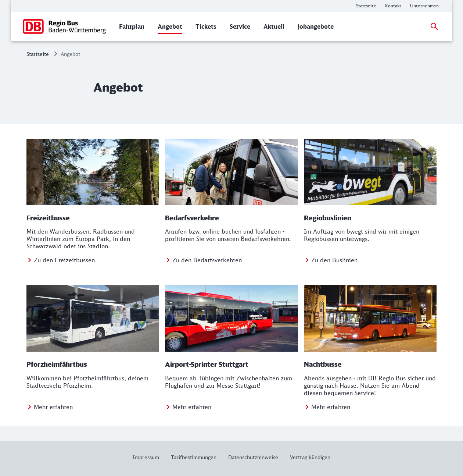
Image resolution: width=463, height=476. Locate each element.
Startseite (38, 54)
